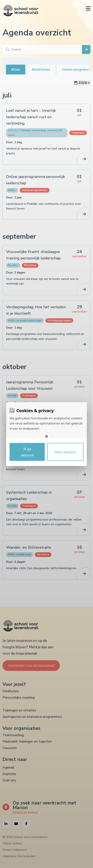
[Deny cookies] (65, 452)
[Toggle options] (46, 436)
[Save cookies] (27, 452)
